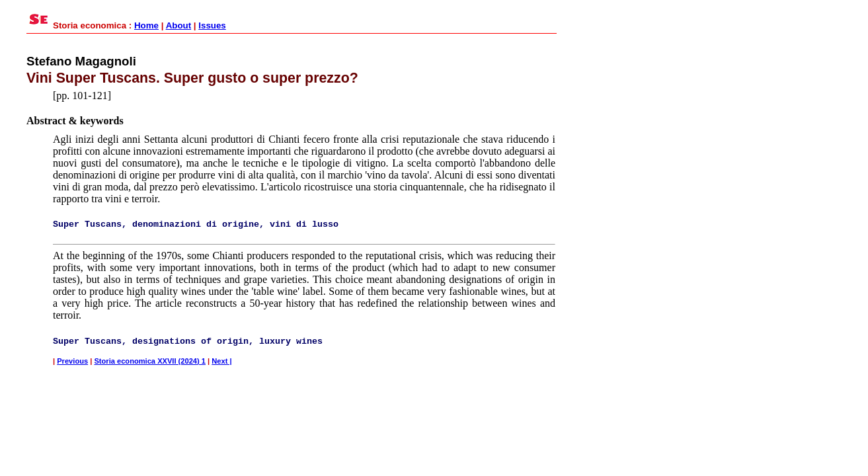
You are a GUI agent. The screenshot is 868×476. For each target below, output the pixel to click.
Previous (72, 361)
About (179, 25)
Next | (221, 361)
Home (146, 25)
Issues (212, 25)
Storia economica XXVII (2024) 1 (150, 361)
